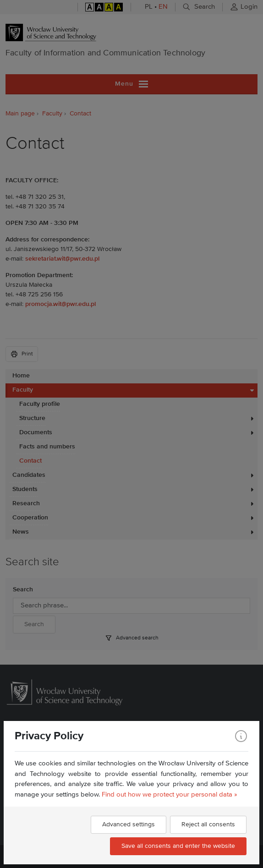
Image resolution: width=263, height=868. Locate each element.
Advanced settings (129, 824)
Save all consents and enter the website (178, 846)
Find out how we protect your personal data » (170, 794)
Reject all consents (208, 824)
